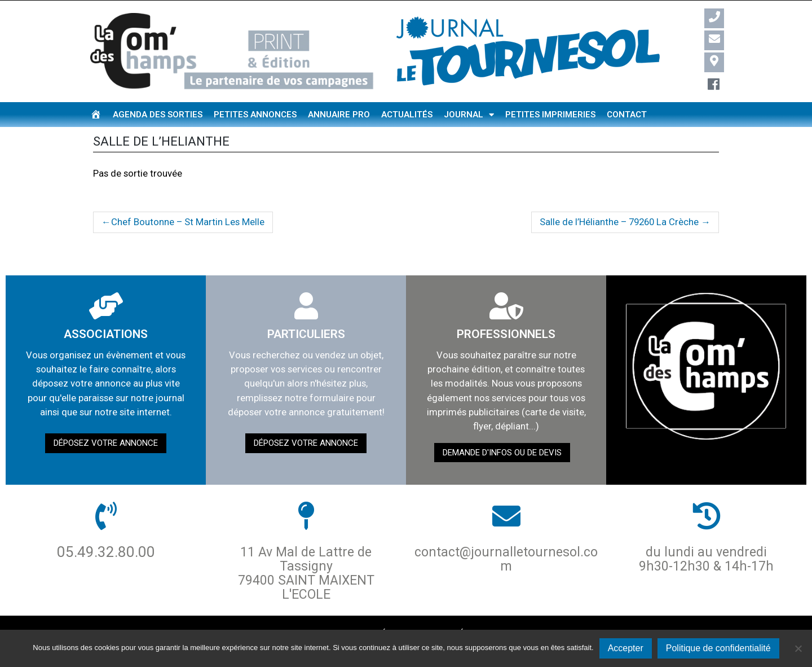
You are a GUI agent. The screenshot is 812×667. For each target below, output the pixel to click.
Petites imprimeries (550, 115)
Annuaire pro (339, 115)
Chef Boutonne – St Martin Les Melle (188, 222)
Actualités (407, 115)
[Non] (798, 648)
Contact (627, 115)
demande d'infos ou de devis (502, 453)
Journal (469, 115)
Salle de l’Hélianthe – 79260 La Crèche (619, 222)
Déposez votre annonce (106, 443)
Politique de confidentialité (718, 648)
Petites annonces (255, 115)
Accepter (626, 648)
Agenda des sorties (158, 115)
